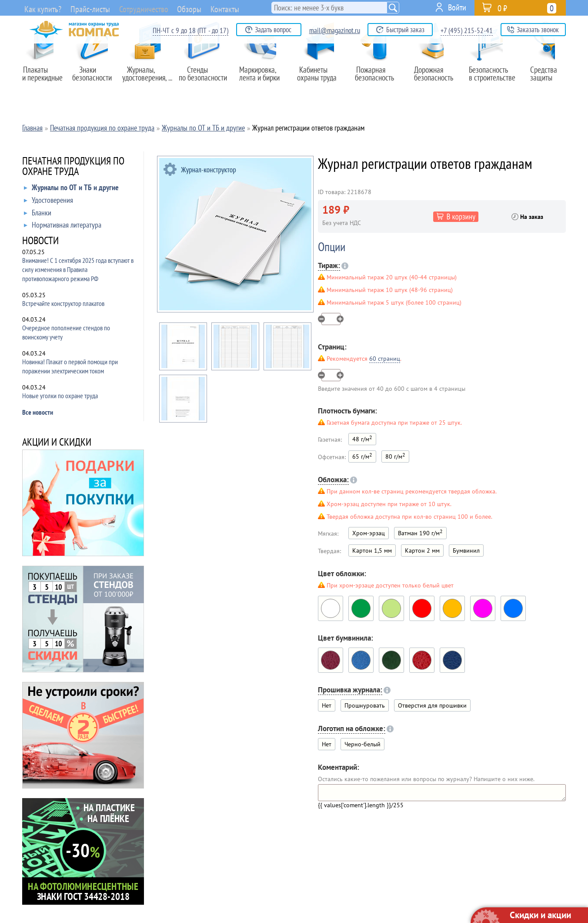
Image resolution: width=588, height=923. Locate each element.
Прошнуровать (365, 705)
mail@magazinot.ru (335, 30)
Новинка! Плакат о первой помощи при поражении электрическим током (70, 366)
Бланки (38, 215)
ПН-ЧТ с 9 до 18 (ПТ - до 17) (190, 30)
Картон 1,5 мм (372, 550)
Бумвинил (466, 550)
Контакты (249, 7)
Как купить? (41, 9)
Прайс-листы (91, 9)
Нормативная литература (63, 227)
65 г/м (362, 456)
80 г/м (395, 456)
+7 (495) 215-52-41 (467, 30)
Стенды (206, 78)
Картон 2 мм (422, 550)
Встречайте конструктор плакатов (63, 303)
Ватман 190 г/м (420, 532)
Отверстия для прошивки (432, 705)
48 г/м (362, 438)
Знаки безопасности (97, 78)
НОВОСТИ (40, 241)
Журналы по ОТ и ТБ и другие (71, 189)
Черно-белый (362, 744)
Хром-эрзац (369, 533)
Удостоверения (48, 202)
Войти (457, 7)
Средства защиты (546, 78)
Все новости (38, 412)
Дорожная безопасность (433, 78)
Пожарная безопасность (378, 78)
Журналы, (148, 78)
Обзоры (208, 7)
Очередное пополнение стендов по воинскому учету (66, 332)
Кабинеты (321, 78)
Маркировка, (263, 78)
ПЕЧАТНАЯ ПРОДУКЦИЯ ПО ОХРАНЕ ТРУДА (73, 167)
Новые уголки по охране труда (60, 396)
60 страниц (385, 359)
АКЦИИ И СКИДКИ (57, 443)
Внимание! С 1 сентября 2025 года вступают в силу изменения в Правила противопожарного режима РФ (78, 269)
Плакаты (45, 78)
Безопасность (490, 78)
